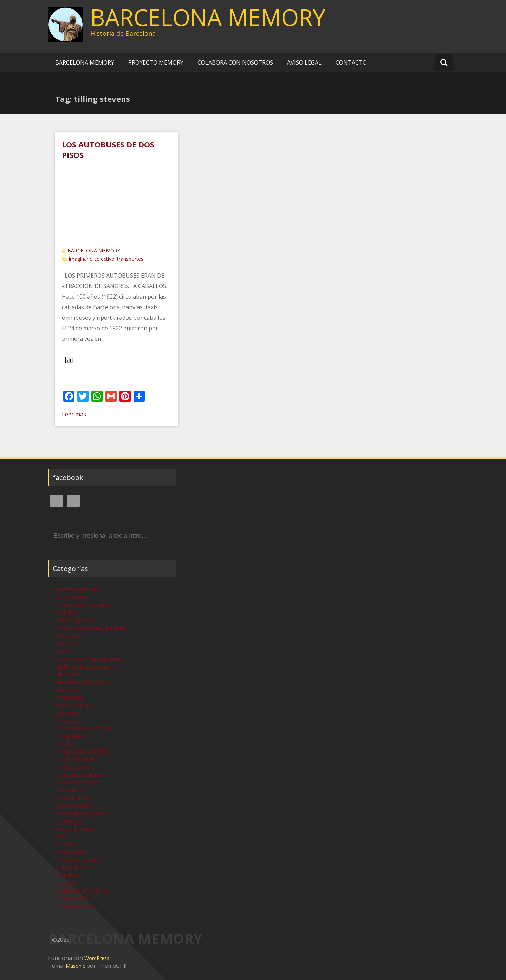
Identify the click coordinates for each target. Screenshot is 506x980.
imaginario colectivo (92, 259)
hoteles (67, 744)
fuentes (67, 721)
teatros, (67, 883)
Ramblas (68, 875)
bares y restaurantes (85, 605)
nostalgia (69, 821)
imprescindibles (77, 759)
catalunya (70, 636)
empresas (70, 697)
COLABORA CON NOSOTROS (235, 62)
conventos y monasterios (90, 659)
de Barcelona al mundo (87, 667)
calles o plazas (76, 620)
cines (64, 651)
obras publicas (76, 829)
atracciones (72, 597)
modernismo (74, 798)
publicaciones (75, 867)
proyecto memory (80, 860)
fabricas (67, 713)
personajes (72, 852)
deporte (67, 674)
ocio (62, 836)
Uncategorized (76, 906)
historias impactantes (85, 728)
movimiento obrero (83, 813)
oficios (65, 844)
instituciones (74, 767)
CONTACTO (351, 62)
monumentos (75, 806)
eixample (69, 690)
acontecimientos (79, 589)
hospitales (71, 736)
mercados (70, 790)
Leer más (74, 414)
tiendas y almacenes (83, 890)
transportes (130, 259)
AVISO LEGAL (304, 62)
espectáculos (74, 705)
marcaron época (78, 782)
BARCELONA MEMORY (208, 17)
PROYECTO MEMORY (156, 62)
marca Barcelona (79, 775)
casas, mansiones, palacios (92, 628)
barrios (67, 612)
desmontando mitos (83, 682)
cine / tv (67, 643)
